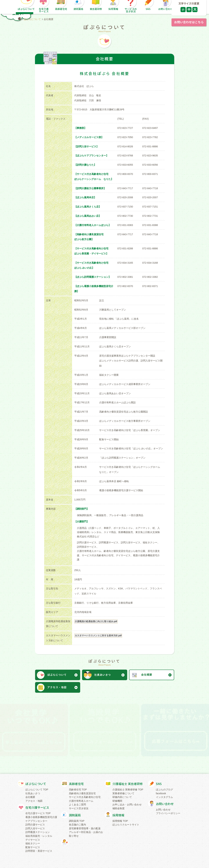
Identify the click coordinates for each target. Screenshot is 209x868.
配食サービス (33, 847)
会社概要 (30, 797)
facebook (161, 793)
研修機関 (117, 801)
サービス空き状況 (79, 808)
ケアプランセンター (36, 821)
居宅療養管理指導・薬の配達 (85, 828)
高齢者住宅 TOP (78, 790)
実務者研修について (123, 793)
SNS (159, 784)
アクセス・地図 (34, 801)
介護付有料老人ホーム (81, 801)
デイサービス (33, 840)
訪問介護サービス (35, 825)
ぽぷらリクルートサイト (126, 825)
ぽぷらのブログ (164, 790)
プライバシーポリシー (168, 813)
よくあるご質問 (77, 805)
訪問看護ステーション (38, 832)
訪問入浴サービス (35, 828)
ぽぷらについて (32, 19)
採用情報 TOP (120, 821)
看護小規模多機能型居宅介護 (41, 817)
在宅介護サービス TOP (38, 813)
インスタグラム (164, 797)
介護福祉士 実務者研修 (128, 784)
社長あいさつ (33, 793)
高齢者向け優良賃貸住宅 (82, 793)
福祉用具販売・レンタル (39, 836)
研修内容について (122, 797)
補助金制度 (119, 808)
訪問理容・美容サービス (39, 851)
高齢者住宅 (76, 784)
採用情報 (118, 815)
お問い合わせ (165, 804)
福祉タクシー (33, 843)
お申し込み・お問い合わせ (127, 805)
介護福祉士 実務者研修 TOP (128, 790)
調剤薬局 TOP (77, 821)
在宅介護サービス (37, 808)
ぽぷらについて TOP (37, 790)
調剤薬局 (75, 815)
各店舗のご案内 (77, 825)
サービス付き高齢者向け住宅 (85, 797)
